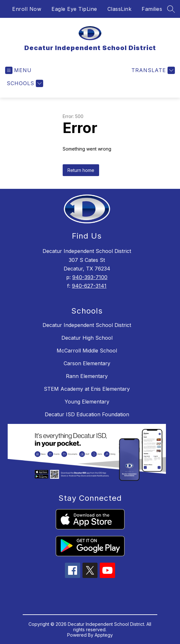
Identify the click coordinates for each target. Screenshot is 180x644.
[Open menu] (18, 70)
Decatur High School (87, 338)
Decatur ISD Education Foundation (87, 414)
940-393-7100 (90, 277)
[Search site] (171, 9)
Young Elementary (87, 402)
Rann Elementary (87, 376)
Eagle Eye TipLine (74, 9)
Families (152, 9)
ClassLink (120, 9)
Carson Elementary (87, 363)
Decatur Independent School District (87, 325)
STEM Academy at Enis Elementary (87, 389)
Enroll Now (27, 9)
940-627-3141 (89, 286)
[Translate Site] (152, 70)
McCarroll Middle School (87, 351)
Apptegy (104, 635)
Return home (81, 170)
